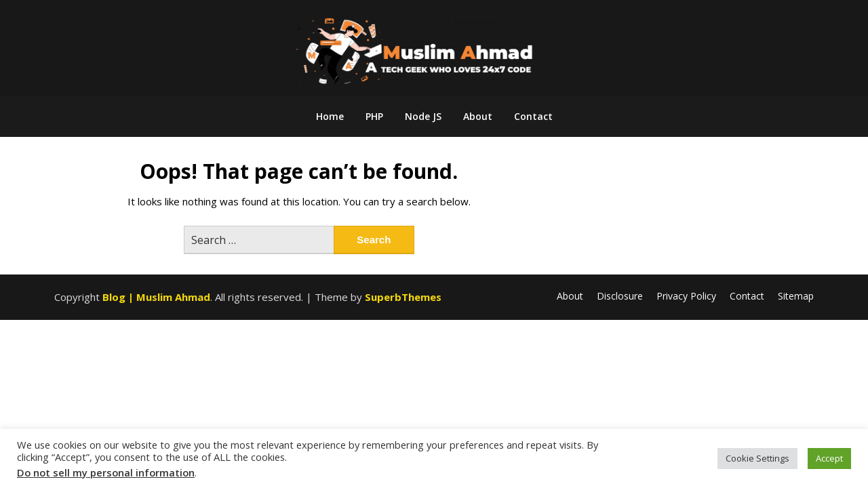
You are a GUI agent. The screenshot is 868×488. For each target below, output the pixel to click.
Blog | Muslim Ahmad (156, 297)
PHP (374, 116)
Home (330, 116)
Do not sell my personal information (106, 472)
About (478, 116)
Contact (533, 116)
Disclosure (620, 296)
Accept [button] (829, 458)
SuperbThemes (403, 297)
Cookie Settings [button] (757, 458)
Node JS (423, 116)
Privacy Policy (686, 296)
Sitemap (796, 296)
